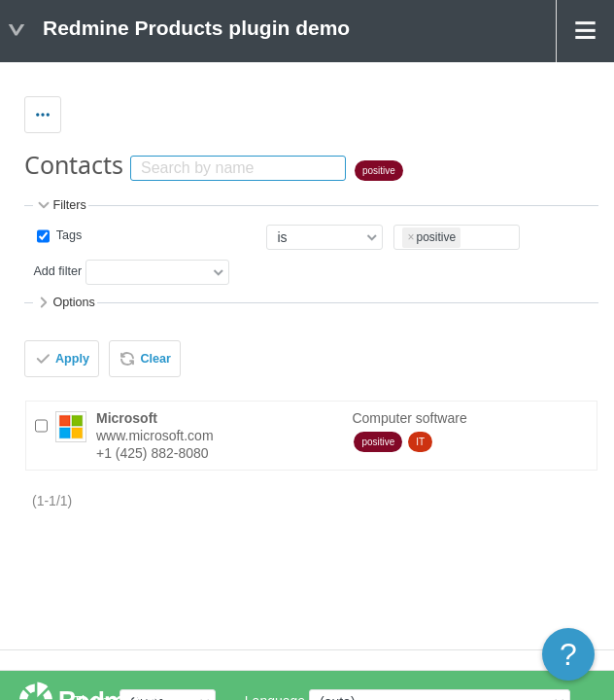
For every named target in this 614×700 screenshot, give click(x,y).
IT (420, 442)
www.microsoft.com (155, 436)
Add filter (57, 272)
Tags (67, 235)
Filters (60, 205)
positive (379, 171)
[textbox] (467, 234)
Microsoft (127, 418)
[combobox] (457, 238)
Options (65, 302)
